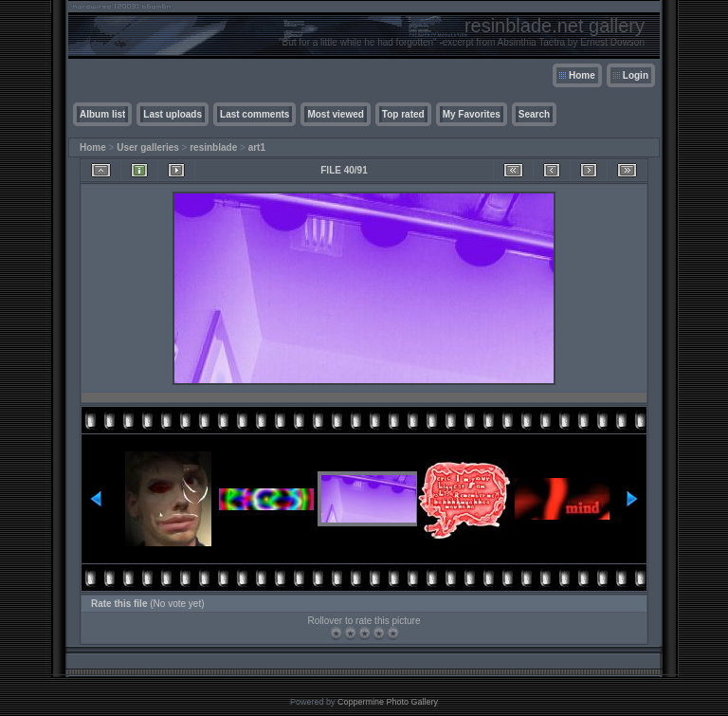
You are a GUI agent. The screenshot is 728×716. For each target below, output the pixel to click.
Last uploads (173, 114)
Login (636, 75)
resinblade (213, 147)
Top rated (403, 114)
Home (582, 75)
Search (534, 114)
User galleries (148, 147)
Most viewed (335, 114)
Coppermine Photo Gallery (388, 702)
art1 (257, 147)
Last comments (255, 114)
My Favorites (472, 114)
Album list (102, 114)
